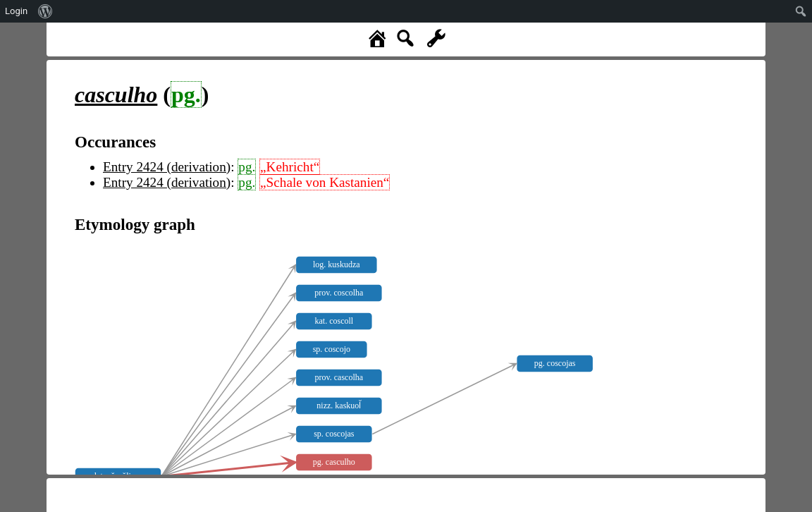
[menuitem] (45, 11)
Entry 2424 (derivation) (167, 167)
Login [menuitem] (16, 11)
